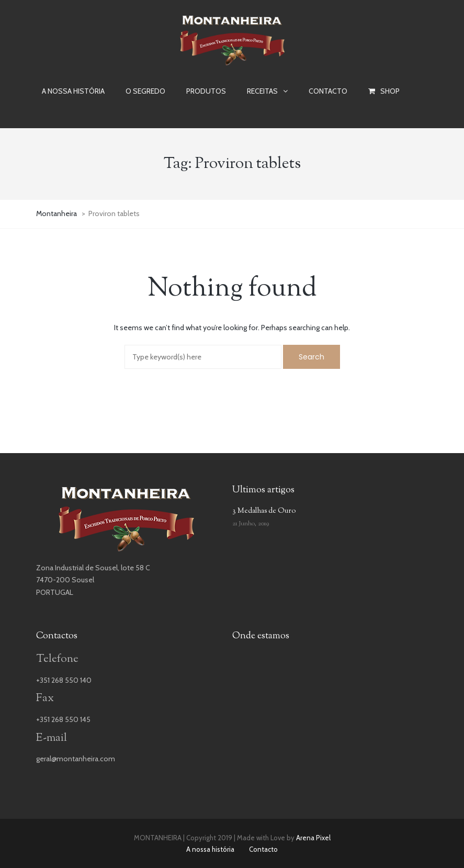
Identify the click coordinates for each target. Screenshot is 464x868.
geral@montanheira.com (76, 759)
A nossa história (210, 849)
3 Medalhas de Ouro (264, 511)
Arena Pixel (313, 838)
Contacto (263, 849)
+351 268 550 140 (64, 680)
